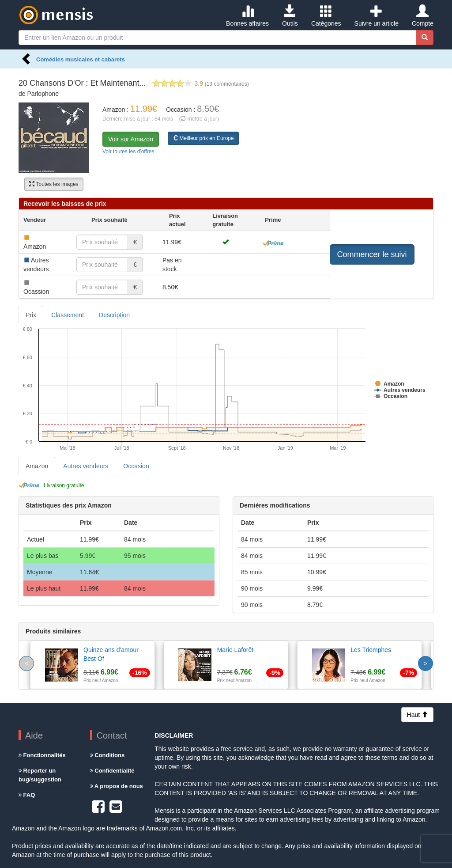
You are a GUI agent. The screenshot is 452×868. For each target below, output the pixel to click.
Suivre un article (377, 16)
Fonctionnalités (42, 755)
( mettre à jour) (199, 119)
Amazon (37, 466)
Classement (68, 315)
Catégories (326, 16)
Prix (31, 315)
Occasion (136, 466)
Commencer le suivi (372, 254)
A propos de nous (117, 786)
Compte (423, 16)
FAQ (27, 795)
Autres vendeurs (86, 466)
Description (114, 315)
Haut (417, 715)
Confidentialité (112, 771)
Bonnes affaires (247, 16)
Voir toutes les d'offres (128, 152)
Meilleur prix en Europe (203, 138)
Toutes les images (54, 184)
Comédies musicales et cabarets (81, 59)
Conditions (107, 755)
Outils (290, 16)
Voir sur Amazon (131, 139)
